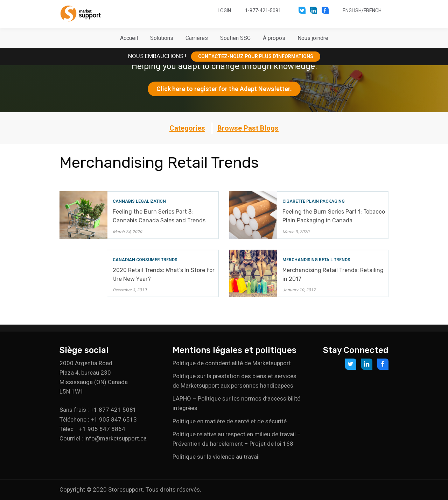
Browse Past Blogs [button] (248, 128)
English (352, 11)
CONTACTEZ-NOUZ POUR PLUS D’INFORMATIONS (256, 56)
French (373, 11)
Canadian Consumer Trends (145, 260)
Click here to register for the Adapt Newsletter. (224, 89)
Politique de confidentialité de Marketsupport (232, 363)
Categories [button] (187, 128)
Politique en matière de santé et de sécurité (230, 421)
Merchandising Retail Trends (316, 260)
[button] (162, 38)
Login (224, 11)
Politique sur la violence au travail (216, 457)
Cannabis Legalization (139, 201)
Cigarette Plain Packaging (314, 201)
